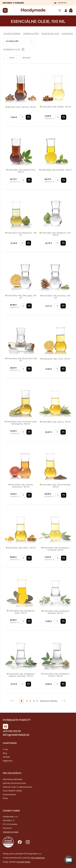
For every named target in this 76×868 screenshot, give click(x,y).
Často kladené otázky (12, 791)
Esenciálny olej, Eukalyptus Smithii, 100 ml (55, 675)
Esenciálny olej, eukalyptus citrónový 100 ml (55, 549)
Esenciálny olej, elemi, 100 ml (21, 548)
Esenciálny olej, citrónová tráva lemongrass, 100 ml (21, 423)
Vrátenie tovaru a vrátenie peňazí (17, 787)
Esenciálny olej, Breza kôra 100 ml (21, 360)
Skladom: (27, 58)
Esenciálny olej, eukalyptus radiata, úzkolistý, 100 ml (21, 675)
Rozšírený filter (14, 49)
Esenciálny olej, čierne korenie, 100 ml (55, 486)
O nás (5, 749)
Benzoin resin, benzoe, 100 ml (21, 107)
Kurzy (5, 798)
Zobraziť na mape (11, 832)
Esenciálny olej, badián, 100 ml (55, 107)
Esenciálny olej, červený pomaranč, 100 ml (21, 486)
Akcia (12, 58)
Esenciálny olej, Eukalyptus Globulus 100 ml (55, 612)
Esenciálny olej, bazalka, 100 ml (55, 170)
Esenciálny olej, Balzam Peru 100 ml (21, 171)
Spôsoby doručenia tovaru (14, 783)
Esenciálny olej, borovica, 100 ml (55, 297)
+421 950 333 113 (12, 731)
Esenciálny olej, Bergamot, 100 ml (21, 234)
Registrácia (8, 761)
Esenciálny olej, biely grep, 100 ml (21, 297)
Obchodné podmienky (12, 779)
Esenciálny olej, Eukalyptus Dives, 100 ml (21, 612)
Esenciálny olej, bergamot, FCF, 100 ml (55, 234)
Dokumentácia (9, 794)
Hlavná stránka (12, 34)
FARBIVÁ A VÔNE (31, 34)
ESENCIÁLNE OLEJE (50, 34)
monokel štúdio (23, 862)
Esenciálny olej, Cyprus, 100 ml (55, 422)
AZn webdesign (38, 858)
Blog (5, 753)
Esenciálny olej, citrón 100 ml (55, 359)
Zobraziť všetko (49, 701)
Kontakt (6, 757)
